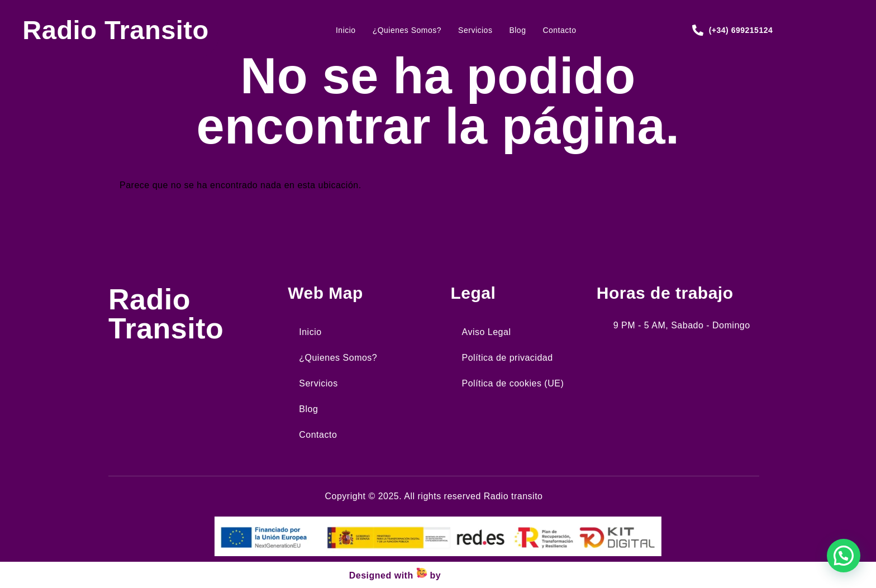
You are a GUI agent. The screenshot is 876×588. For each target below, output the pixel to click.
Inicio (346, 30)
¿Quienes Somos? (407, 30)
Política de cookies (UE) (513, 383)
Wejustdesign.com (485, 575)
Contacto (559, 30)
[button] (844, 556)
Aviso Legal (487, 332)
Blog (517, 30)
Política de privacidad (508, 358)
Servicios (475, 30)
